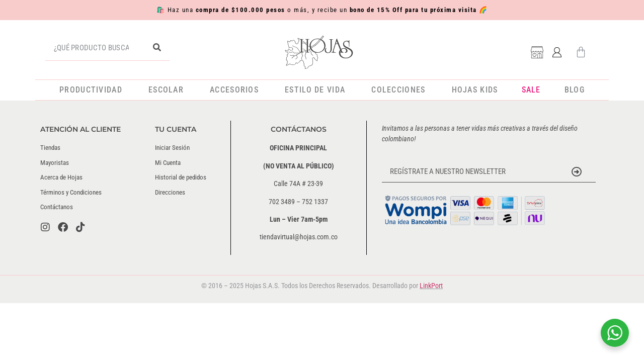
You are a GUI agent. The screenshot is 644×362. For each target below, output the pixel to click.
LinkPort (431, 286)
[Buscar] (157, 48)
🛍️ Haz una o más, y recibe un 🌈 (322, 10)
